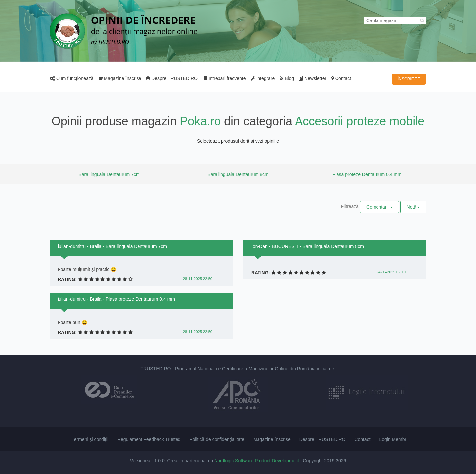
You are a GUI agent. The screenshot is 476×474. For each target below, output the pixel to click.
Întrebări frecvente (224, 78)
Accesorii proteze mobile (360, 121)
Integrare (263, 78)
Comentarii (379, 207)
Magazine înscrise (120, 78)
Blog (287, 78)
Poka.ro (200, 121)
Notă (413, 207)
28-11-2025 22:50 (198, 279)
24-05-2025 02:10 (391, 272)
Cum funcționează (72, 78)
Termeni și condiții (90, 439)
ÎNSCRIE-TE (409, 79)
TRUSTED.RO (156, 369)
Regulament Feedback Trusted (149, 439)
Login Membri (393, 439)
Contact (341, 78)
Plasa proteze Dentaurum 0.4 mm (367, 174)
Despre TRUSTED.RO (172, 78)
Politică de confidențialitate (217, 439)
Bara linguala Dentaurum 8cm (238, 174)
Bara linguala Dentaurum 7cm (109, 174)
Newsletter (313, 78)
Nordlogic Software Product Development (257, 461)
